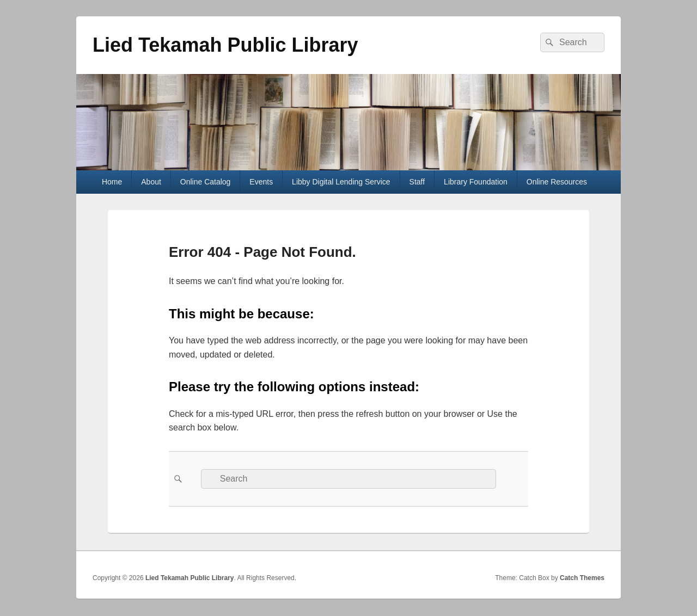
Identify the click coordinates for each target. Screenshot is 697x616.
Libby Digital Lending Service (341, 182)
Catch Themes (582, 578)
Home (112, 182)
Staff (417, 182)
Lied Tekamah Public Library (225, 45)
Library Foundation (476, 182)
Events (261, 182)
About (151, 182)
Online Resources (557, 182)
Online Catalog (206, 182)
